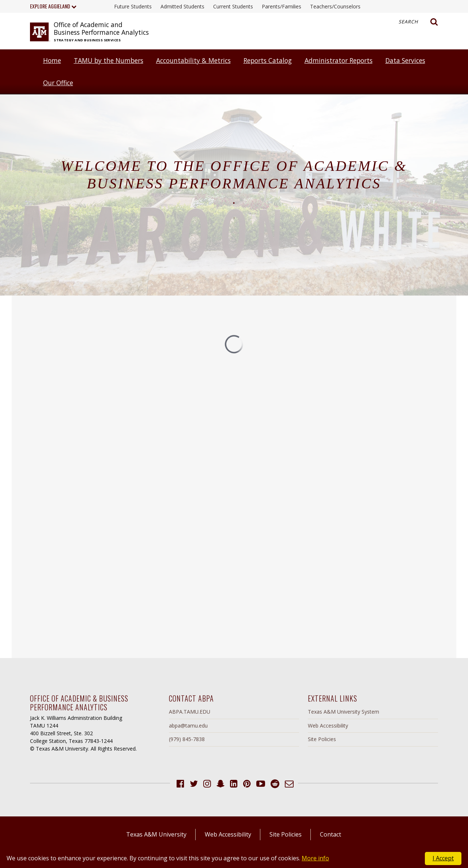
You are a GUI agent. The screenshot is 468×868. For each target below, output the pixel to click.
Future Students (133, 6)
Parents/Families (282, 6)
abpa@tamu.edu (188, 726)
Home (52, 60)
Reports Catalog (268, 60)
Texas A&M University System (344, 712)
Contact (331, 834)
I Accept (443, 858)
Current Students (233, 6)
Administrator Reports (339, 60)
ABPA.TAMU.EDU (190, 712)
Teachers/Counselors (335, 6)
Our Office (58, 83)
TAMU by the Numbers (109, 60)
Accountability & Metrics (193, 60)
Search (418, 22)
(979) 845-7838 (187, 739)
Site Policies (322, 739)
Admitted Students (182, 6)
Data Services (405, 60)
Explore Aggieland (53, 6)
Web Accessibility (328, 726)
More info (315, 858)
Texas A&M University (156, 834)
